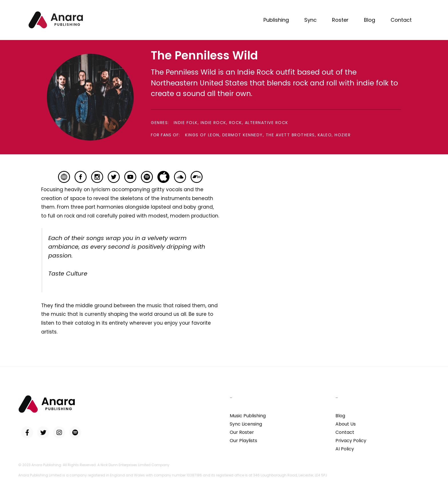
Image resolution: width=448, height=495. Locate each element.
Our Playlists (243, 441)
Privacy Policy (351, 441)
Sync (310, 20)
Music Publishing (248, 416)
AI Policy (345, 449)
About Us (346, 424)
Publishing (276, 20)
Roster (340, 20)
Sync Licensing (246, 424)
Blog (370, 20)
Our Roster (242, 432)
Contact (401, 20)
